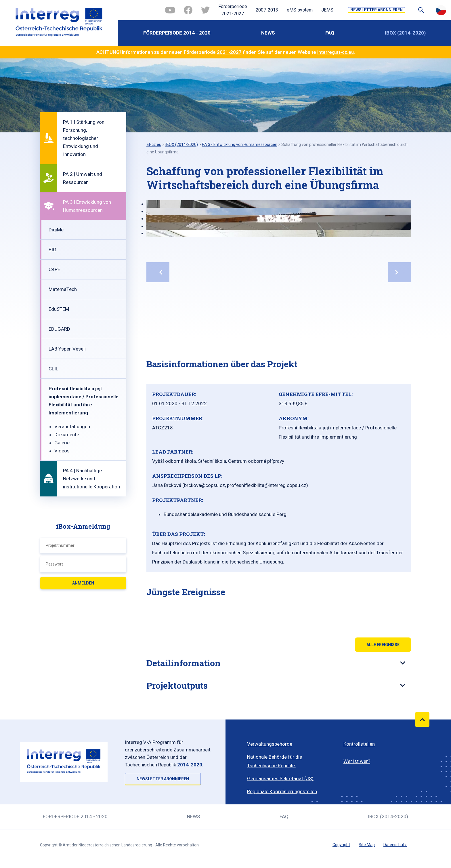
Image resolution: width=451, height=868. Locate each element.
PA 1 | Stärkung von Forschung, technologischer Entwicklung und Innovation (84, 138)
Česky (441, 10)
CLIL (53, 369)
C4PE (54, 269)
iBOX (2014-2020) (405, 33)
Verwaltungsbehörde (270, 744)
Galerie (62, 443)
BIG (52, 250)
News (268, 33)
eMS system (300, 10)
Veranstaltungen (72, 427)
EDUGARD (59, 329)
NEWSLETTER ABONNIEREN (377, 10)
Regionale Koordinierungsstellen (282, 791)
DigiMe (56, 230)
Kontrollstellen (359, 744)
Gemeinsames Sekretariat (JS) (280, 778)
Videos (62, 451)
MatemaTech (63, 289)
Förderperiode (233, 11)
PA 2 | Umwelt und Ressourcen (83, 178)
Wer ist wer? (357, 761)
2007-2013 (267, 10)
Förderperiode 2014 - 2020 (177, 33)
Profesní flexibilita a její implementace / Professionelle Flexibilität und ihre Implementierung (84, 401)
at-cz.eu (154, 144)
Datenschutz (395, 845)
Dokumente (67, 435)
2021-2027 (229, 52)
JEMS (327, 10)
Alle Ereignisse (383, 645)
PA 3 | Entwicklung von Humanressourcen (87, 206)
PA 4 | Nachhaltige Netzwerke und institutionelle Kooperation (91, 479)
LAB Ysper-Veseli (67, 349)
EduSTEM (59, 309)
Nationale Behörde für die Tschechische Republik (275, 761)
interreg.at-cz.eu (336, 52)
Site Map (367, 845)
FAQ (330, 33)
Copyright (341, 845)
